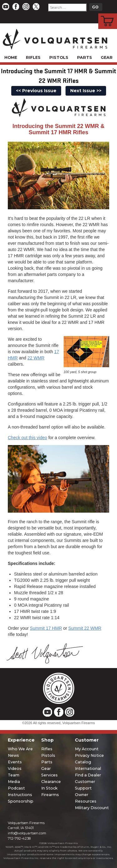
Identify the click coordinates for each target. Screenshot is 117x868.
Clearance (51, 782)
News (13, 755)
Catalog (83, 762)
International (88, 768)
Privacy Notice (89, 755)
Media (14, 782)
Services (49, 775)
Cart (108, 14)
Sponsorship (21, 801)
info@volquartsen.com (27, 833)
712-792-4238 (19, 838)
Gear (107, 57)
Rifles (33, 57)
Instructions (20, 795)
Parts (85, 57)
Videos (15, 768)
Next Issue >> (86, 91)
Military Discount (92, 808)
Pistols (59, 57)
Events (15, 762)
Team (14, 775)
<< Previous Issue (36, 91)
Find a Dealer (88, 775)
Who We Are (20, 749)
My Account (87, 749)
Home (11, 57)
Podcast (16, 788)
